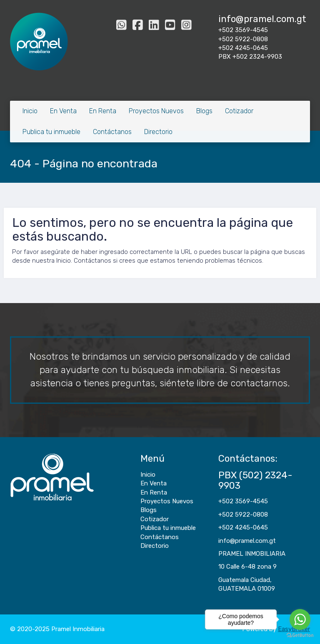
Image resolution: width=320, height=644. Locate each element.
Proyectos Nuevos (156, 111)
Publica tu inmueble (51, 132)
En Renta (103, 111)
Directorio (158, 132)
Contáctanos (112, 132)
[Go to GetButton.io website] (300, 635)
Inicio (30, 111)
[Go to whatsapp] (300, 619)
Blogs (204, 111)
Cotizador (239, 111)
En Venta (63, 111)
